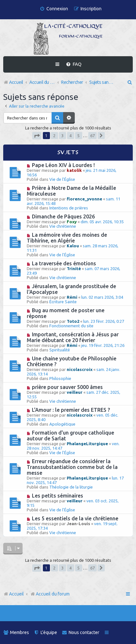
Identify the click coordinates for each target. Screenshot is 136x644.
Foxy (72, 222)
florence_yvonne (84, 199)
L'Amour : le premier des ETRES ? (71, 410)
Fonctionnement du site (71, 326)
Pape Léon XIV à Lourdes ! (63, 165)
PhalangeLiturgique (87, 444)
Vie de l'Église (62, 179)
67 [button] (92, 136)
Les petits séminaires (58, 496)
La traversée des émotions (64, 263)
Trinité (74, 269)
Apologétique (62, 424)
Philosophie (60, 378)
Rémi (72, 297)
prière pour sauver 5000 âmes (67, 387)
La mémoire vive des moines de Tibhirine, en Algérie (67, 238)
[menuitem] (54, 9)
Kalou (73, 246)
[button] (37, 136)
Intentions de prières (69, 208)
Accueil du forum (50, 594)
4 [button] (70, 136)
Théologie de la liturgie (71, 487)
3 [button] (62, 136)
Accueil (16, 594)
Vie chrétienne (63, 226)
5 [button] (78, 136)
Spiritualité (60, 350)
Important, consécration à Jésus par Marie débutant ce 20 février (73, 337)
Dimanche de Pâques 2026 (63, 216)
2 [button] (54, 136)
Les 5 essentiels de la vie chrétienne (75, 518)
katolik (74, 170)
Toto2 (73, 321)
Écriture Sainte (63, 302)
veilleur (75, 392)
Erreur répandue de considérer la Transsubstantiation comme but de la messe (72, 467)
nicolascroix (80, 369)
